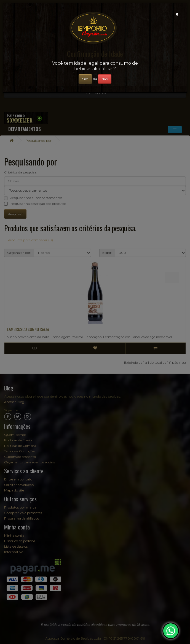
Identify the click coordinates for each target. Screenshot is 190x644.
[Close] (177, 14)
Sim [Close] (85, 79)
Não (105, 79)
